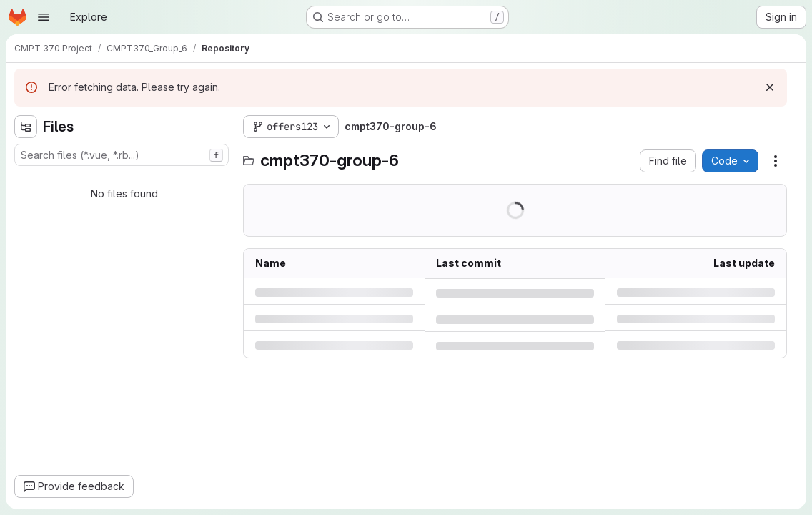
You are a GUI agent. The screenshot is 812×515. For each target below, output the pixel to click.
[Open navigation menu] (44, 17)
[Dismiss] (770, 87)
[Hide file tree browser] (26, 127)
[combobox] (122, 155)
